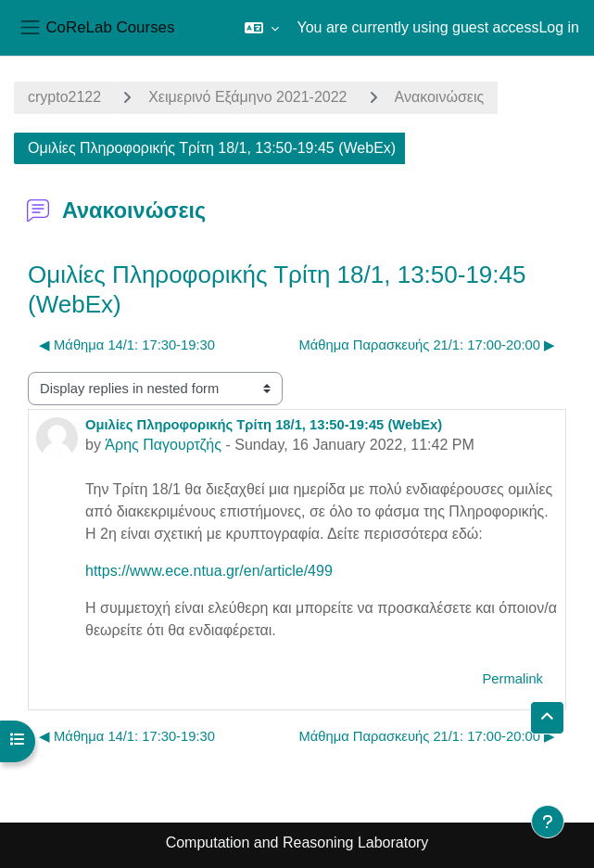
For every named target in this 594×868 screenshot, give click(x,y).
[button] (262, 28)
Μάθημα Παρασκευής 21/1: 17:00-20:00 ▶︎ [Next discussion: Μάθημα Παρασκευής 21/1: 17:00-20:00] (427, 345)
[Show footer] (548, 822)
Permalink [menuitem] (512, 679)
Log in (559, 27)
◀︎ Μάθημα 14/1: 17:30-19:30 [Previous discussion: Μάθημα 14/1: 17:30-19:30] (127, 345)
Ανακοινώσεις (440, 97)
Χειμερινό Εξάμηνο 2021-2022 (247, 97)
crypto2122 (64, 97)
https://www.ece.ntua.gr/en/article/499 (209, 571)
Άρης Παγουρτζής (163, 445)
